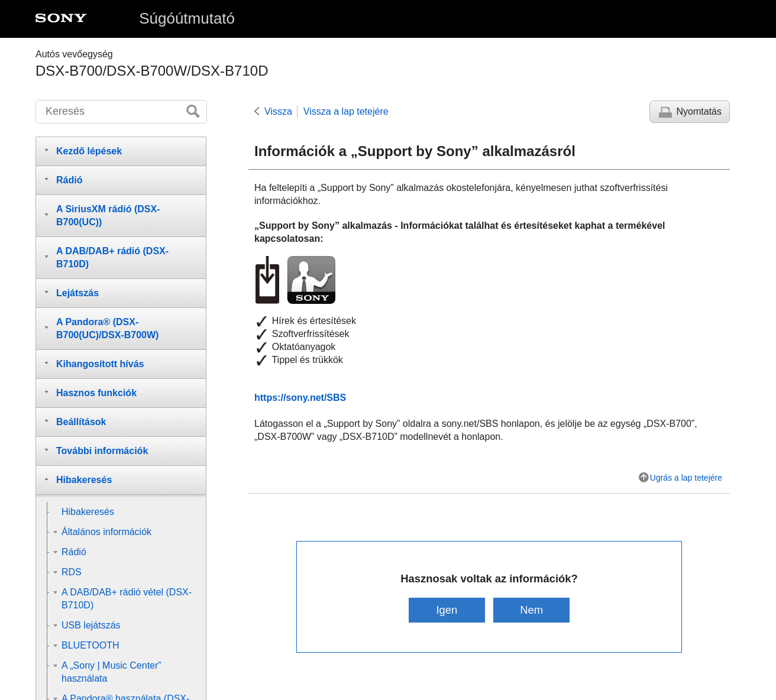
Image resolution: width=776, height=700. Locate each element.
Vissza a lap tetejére (346, 111)
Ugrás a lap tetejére (686, 478)
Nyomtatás (699, 111)
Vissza (278, 111)
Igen (447, 610)
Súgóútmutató (187, 18)
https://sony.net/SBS (300, 398)
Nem (531, 610)
